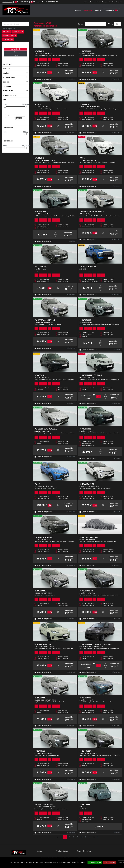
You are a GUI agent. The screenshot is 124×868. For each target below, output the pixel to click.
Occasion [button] (16, 55)
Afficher (111, 24)
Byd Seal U (7, 32)
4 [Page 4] (77, 837)
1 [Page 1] (65, 837)
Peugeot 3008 (8, 39)
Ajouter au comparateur (44, 79)
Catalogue (88, 10)
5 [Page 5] (82, 837)
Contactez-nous (7, 2)
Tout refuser (110, 862)
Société (98, 10)
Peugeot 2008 (18, 32)
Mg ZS (14, 35)
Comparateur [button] (111, 10)
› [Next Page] (94, 837)
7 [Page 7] (90, 837)
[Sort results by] (95, 24)
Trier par (81, 24)
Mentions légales (62, 851)
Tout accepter (95, 862)
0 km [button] (15, 52)
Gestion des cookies (84, 851)
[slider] (5, 107)
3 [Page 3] (73, 837)
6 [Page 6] (86, 837)
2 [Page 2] (69, 837)
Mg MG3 (6, 35)
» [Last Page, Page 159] (98, 837)
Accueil (78, 10)
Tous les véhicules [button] (16, 49)
